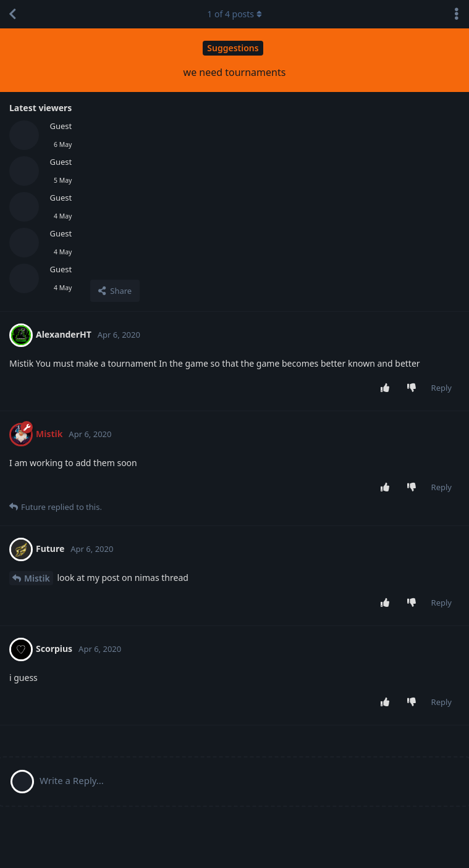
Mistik (37, 578)
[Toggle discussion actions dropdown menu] (457, 14)
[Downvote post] (414, 388)
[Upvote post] (387, 388)
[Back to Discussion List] (12, 14)
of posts (234, 14)
